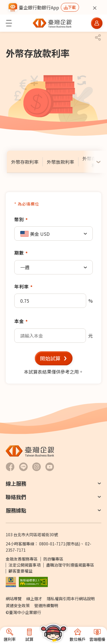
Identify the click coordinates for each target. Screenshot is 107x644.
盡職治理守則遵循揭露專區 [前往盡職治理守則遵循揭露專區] (70, 565)
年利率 (22, 286)
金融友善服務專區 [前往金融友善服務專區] (22, 559)
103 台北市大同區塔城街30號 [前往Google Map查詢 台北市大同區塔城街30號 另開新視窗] (32, 535)
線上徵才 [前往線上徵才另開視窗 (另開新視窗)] (34, 599)
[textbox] (53, 234)
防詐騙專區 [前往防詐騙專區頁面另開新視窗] (53, 559)
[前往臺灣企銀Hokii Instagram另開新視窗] (37, 467)
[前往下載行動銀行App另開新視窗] (70, 7)
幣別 (19, 219)
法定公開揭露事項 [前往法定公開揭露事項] (25, 565)
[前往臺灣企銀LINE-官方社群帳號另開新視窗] (23, 467)
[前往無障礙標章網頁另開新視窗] (33, 581)
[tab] (25, 162)
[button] (9, 23)
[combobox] (53, 234)
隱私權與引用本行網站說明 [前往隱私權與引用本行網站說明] (71, 599)
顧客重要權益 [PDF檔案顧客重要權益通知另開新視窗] (21, 571)
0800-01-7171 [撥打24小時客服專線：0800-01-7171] (52, 544)
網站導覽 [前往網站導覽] (14, 599)
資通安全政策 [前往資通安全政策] (18, 605)
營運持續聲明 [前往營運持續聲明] (46, 605)
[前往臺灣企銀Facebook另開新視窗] (10, 467)
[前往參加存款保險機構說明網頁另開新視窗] (11, 581)
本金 (19, 321)
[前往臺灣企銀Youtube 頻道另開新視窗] (50, 467)
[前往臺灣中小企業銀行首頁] (52, 23)
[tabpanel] (53, 288)
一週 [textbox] (25, 267)
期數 (19, 253)
